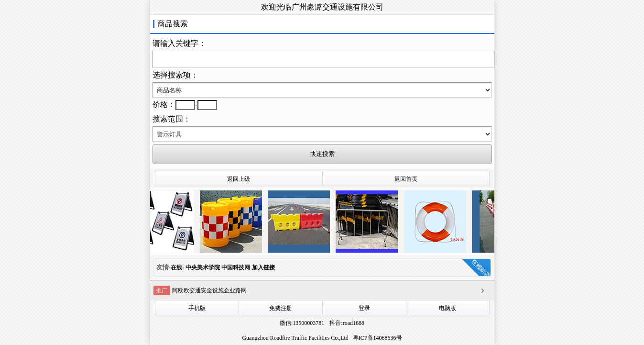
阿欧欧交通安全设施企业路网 (209, 290)
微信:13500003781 (302, 323)
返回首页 (406, 179)
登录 (364, 308)
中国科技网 (236, 267)
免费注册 (281, 308)
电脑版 (448, 308)
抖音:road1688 (346, 323)
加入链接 (263, 267)
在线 (176, 267)
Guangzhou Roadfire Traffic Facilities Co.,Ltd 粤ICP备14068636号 (322, 338)
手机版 (197, 308)
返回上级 (239, 179)
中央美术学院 (203, 267)
